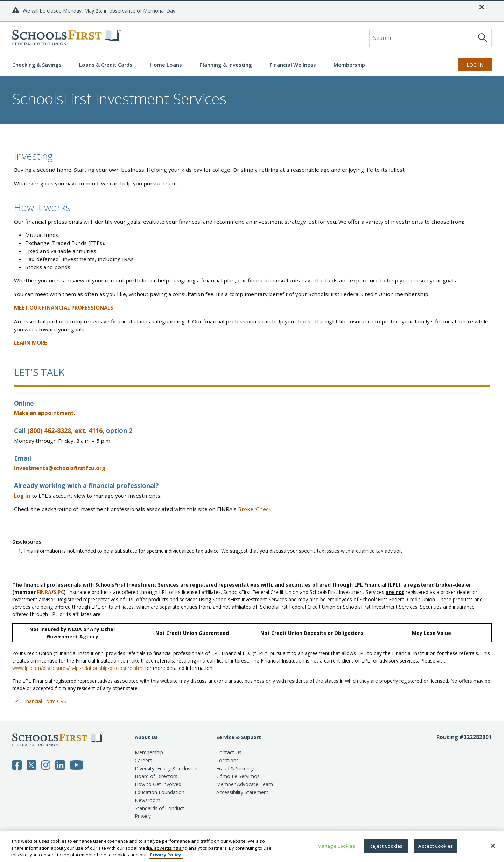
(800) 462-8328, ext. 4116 (65, 430)
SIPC (59, 592)
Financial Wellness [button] (293, 65)
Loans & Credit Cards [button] (106, 65)
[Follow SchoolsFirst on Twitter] (31, 764)
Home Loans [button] (166, 65)
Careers (143, 760)
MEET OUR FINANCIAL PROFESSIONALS (64, 308)
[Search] (483, 37)
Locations (227, 760)
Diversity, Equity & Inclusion (166, 768)
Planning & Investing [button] (226, 65)
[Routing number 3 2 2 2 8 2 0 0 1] (464, 777)
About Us (146, 737)
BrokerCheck (255, 509)
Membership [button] (349, 65)
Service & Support (239, 737)
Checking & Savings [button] (37, 65)
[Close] (482, 7)
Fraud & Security (235, 768)
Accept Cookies (435, 846)
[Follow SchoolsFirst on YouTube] (77, 764)
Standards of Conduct (159, 808)
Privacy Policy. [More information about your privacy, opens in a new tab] (166, 855)
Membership (149, 752)
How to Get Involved (158, 784)
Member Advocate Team (245, 784)
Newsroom (148, 800)
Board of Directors (156, 776)
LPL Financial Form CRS (39, 701)
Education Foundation (160, 792)
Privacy (143, 816)
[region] (252, 846)
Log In (475, 65)
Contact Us (229, 752)
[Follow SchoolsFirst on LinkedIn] (60, 764)
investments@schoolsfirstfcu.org (60, 468)
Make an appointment (44, 413)
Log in (22, 496)
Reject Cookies (386, 846)
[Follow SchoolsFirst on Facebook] (17, 764)
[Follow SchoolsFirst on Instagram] (46, 764)
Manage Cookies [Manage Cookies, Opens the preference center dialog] (336, 846)
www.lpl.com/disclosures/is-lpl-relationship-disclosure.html (78, 668)
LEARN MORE (30, 343)
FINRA (44, 592)
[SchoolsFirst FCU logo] (66, 38)
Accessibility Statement (242, 792)
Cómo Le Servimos (238, 776)
